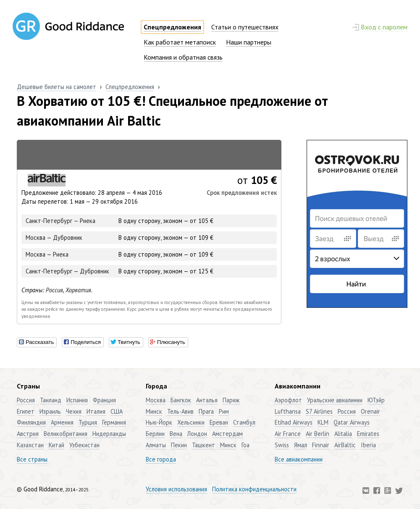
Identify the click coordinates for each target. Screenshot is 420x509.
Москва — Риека (47, 254)
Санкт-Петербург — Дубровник (67, 271)
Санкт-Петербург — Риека (60, 221)
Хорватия (78, 290)
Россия (54, 290)
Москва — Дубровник (54, 237)
